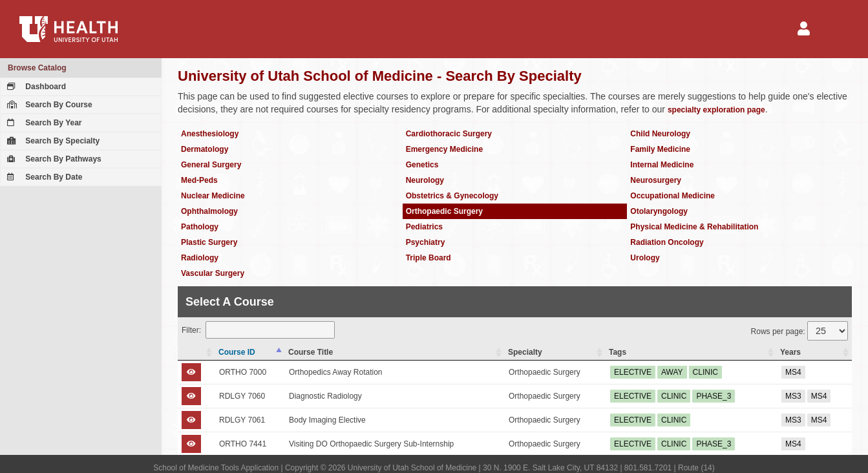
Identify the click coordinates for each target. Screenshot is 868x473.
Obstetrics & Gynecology (452, 196)
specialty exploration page (716, 110)
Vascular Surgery (213, 273)
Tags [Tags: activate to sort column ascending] (618, 352)
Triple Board (429, 258)
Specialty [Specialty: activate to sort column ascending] (525, 352)
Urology (645, 258)
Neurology (425, 180)
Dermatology (205, 149)
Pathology (200, 227)
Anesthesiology (210, 134)
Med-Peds (199, 180)
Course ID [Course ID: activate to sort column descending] (237, 352)
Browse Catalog (37, 68)
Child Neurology (660, 134)
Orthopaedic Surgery (444, 211)
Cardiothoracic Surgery (449, 134)
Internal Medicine (662, 165)
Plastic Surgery (209, 242)
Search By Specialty (52, 141)
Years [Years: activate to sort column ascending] (790, 352)
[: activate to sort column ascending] (196, 352)
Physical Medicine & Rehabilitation (694, 227)
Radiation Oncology (667, 242)
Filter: (258, 330)
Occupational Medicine (672, 196)
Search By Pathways (53, 159)
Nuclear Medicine (213, 196)
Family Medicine (660, 149)
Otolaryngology (659, 211)
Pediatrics (424, 227)
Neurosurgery (656, 180)
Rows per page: (799, 331)
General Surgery (211, 165)
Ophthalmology (209, 211)
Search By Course (48, 105)
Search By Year (43, 123)
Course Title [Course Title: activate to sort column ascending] (311, 352)
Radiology (200, 258)
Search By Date (43, 177)
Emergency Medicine (444, 149)
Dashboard (35, 87)
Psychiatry (426, 242)
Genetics (422, 165)
